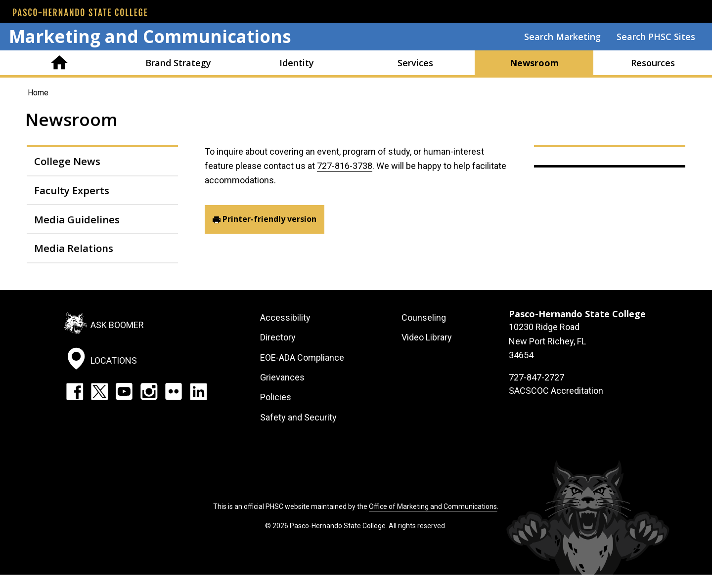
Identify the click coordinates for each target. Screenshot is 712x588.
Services (415, 63)
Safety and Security (298, 417)
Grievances (282, 377)
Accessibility (285, 317)
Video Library (427, 337)
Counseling (424, 317)
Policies (276, 397)
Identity (297, 63)
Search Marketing (562, 37)
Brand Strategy (178, 63)
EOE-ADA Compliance (302, 357)
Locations (114, 360)
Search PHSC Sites (656, 37)
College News (67, 161)
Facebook (75, 391)
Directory (278, 337)
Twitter (99, 391)
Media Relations (74, 248)
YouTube (124, 391)
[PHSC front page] (80, 12)
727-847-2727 (536, 377)
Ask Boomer (117, 325)
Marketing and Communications (150, 36)
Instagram (149, 391)
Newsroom (534, 63)
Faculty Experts (72, 190)
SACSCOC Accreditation (556, 391)
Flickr (174, 391)
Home (59, 63)
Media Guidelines (77, 219)
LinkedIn (198, 391)
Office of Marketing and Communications (433, 506)
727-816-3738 (345, 166)
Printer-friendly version (269, 219)
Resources (653, 63)
